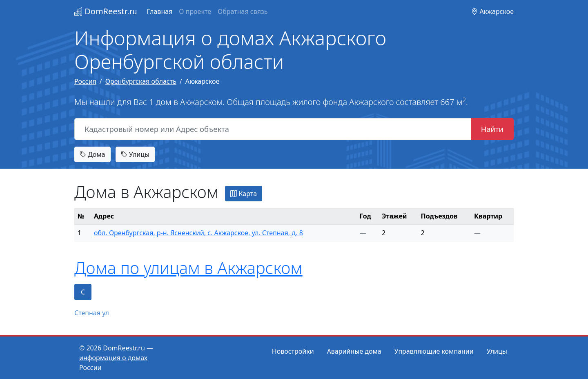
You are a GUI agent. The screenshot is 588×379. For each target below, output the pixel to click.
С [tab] (83, 292)
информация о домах (113, 358)
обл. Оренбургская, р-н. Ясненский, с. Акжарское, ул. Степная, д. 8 (198, 233)
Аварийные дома (354, 351)
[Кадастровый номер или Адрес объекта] (273, 129)
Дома (92, 154)
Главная (159, 11)
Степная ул (92, 313)
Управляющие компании (434, 351)
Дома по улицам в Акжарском (188, 268)
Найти (492, 129)
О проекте (195, 11)
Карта (244, 194)
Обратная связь (243, 11)
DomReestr (106, 11)
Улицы (135, 154)
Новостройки (293, 351)
